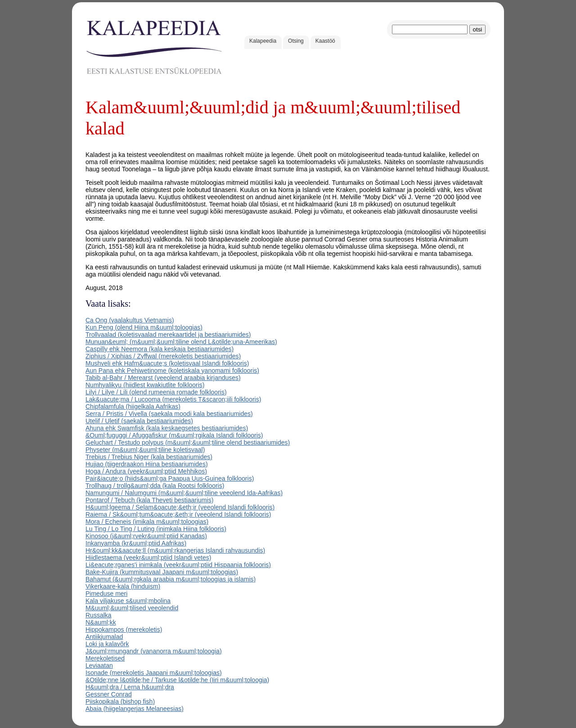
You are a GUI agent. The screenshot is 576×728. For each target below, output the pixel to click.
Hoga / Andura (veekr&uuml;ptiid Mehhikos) (146, 471)
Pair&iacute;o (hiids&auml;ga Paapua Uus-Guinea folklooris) (170, 478)
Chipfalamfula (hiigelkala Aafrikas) (133, 406)
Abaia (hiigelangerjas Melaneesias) (135, 709)
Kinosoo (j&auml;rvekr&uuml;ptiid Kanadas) (146, 536)
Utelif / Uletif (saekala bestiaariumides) (139, 421)
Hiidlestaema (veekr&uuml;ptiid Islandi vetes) (148, 558)
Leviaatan (99, 665)
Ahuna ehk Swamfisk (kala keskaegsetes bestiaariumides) (167, 428)
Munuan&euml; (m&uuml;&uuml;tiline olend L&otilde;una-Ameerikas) (181, 342)
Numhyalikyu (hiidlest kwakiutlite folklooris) (145, 385)
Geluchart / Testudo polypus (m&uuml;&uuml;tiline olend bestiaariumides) (188, 442)
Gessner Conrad (109, 694)
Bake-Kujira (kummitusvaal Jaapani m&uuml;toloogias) (162, 572)
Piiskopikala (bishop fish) (120, 701)
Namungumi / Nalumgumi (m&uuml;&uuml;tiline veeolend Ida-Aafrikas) (184, 493)
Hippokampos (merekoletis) (124, 630)
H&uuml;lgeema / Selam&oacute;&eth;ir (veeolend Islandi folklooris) (180, 507)
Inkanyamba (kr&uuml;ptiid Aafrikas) (136, 543)
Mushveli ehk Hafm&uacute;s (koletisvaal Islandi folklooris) (167, 363)
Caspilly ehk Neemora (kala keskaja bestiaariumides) (160, 349)
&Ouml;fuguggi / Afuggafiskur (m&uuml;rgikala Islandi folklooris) (174, 435)
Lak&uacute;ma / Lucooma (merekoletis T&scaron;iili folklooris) (173, 399)
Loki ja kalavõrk (107, 644)
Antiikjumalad (104, 637)
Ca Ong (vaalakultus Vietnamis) (130, 320)
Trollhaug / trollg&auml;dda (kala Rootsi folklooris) (155, 486)
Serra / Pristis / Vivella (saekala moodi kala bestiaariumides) (169, 414)
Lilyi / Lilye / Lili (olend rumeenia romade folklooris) (156, 392)
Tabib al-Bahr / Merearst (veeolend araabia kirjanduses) (163, 378)
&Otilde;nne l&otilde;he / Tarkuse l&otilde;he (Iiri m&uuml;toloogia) (177, 680)
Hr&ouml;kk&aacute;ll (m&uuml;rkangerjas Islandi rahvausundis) (175, 550)
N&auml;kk (101, 622)
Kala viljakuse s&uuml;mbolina (128, 601)
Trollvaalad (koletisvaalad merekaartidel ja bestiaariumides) (168, 335)
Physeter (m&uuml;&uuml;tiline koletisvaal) (145, 450)
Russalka (99, 615)
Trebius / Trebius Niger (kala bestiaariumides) (149, 457)
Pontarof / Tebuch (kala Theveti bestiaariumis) (149, 500)
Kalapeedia (263, 41)
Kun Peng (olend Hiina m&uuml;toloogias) (144, 327)
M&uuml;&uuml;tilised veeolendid (132, 608)
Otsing (296, 41)
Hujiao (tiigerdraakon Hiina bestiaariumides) (147, 464)
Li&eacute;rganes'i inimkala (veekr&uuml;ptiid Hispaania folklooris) (178, 565)
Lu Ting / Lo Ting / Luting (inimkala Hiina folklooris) (156, 529)
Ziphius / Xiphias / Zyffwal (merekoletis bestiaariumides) (163, 356)
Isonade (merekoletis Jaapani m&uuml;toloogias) (154, 673)
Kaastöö (325, 41)
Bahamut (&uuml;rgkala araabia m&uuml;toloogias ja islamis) (171, 579)
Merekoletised (105, 658)
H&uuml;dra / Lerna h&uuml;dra (130, 687)
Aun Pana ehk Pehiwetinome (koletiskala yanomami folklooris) (172, 371)
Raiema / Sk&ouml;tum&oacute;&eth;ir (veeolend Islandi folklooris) (178, 514)
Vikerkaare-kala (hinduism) (123, 586)
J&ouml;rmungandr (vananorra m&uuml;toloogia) (154, 651)
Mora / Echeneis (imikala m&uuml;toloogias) (147, 522)
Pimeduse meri (106, 594)
